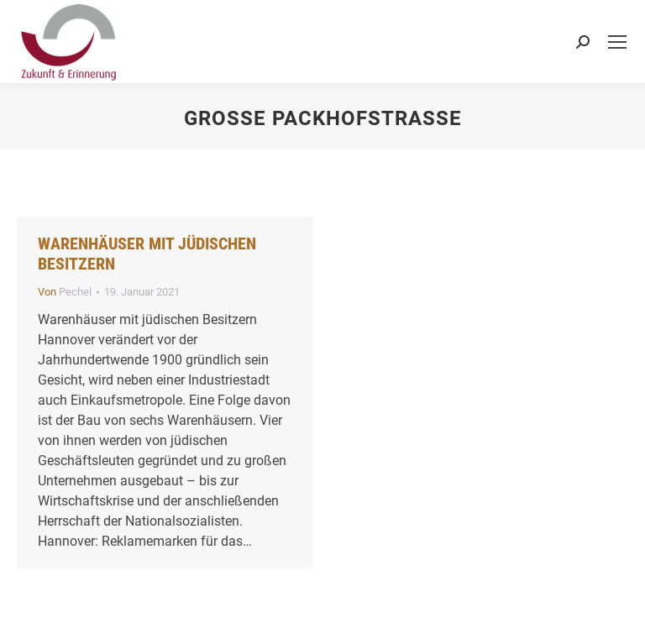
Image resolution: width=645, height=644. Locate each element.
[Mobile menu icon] (617, 42)
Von (65, 292)
